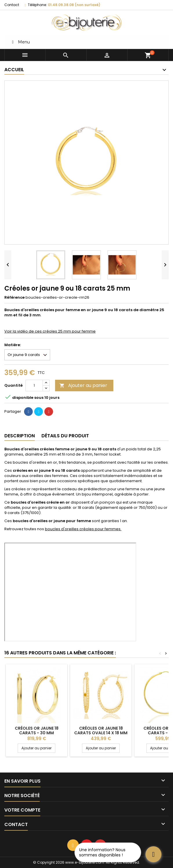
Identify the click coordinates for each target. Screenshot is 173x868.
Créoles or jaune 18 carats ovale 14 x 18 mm (101, 731)
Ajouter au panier (83, 385)
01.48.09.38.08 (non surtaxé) (74, 5)
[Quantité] (34, 386)
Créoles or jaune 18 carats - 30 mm (37, 731)
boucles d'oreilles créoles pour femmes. (83, 529)
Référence (14, 298)
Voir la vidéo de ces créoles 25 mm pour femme (50, 331)
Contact (12, 5)
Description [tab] (20, 436)
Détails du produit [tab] (65, 436)
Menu (20, 42)
